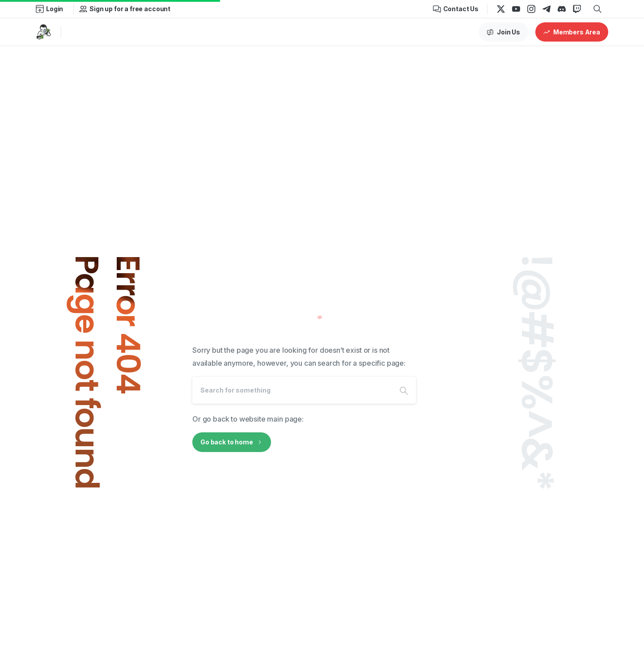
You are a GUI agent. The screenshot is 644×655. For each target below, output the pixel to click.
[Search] (292, 390)
